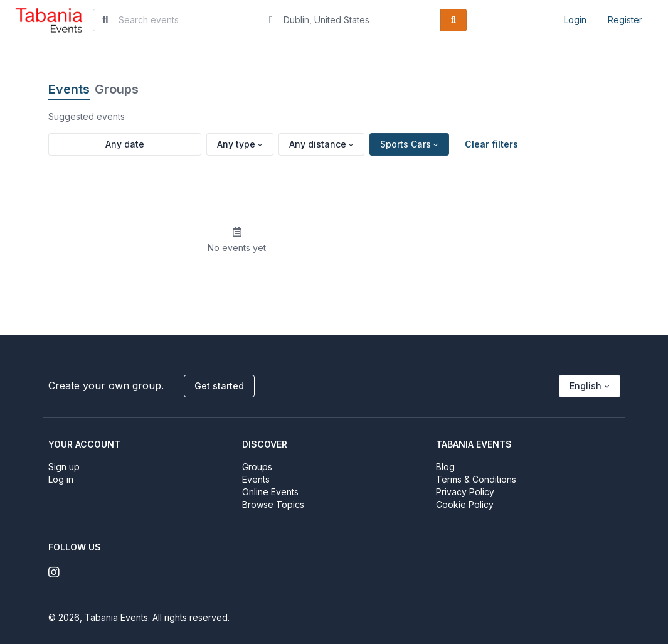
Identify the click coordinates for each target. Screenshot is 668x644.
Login (575, 20)
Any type (236, 144)
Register (625, 20)
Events (69, 89)
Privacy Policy (465, 492)
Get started (219, 386)
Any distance (318, 144)
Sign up (64, 467)
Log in (61, 479)
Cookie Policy (465, 504)
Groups (117, 89)
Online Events (270, 492)
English (586, 386)
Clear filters (491, 144)
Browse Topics (273, 504)
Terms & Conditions (476, 479)
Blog (445, 467)
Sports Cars (406, 144)
